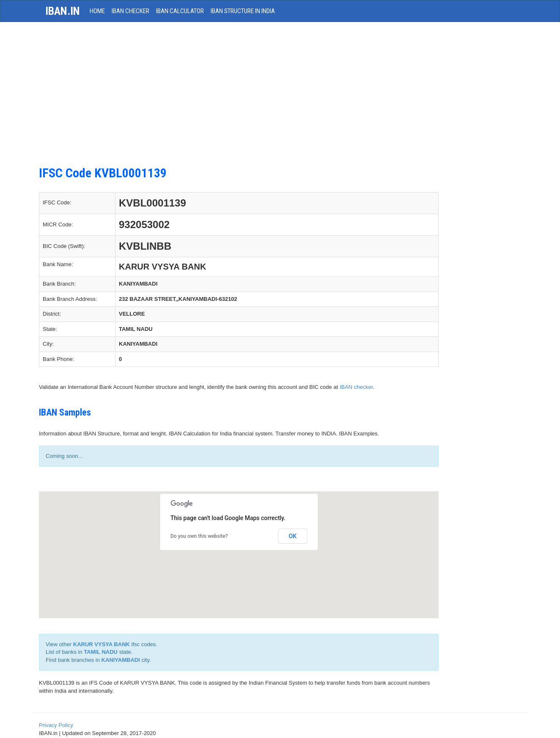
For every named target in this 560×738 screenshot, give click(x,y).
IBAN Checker (130, 11)
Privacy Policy (56, 725)
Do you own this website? (199, 536)
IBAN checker (356, 387)
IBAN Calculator (180, 11)
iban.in (63, 11)
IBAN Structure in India (243, 11)
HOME (97, 11)
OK (293, 536)
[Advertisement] (239, 98)
